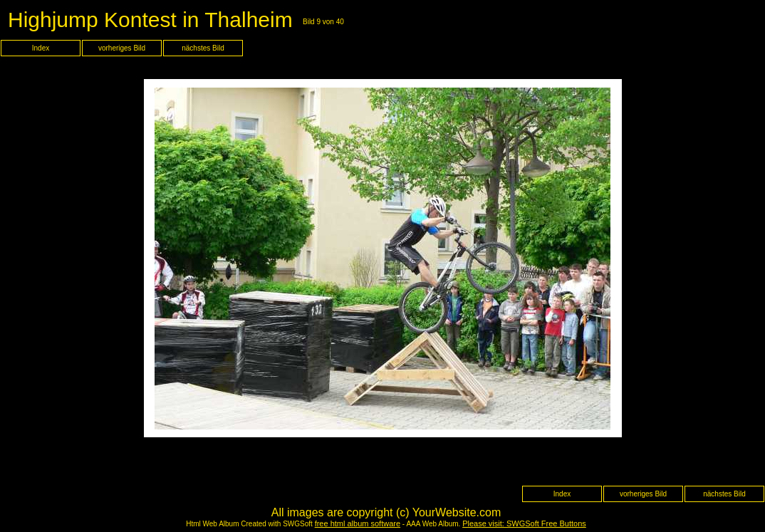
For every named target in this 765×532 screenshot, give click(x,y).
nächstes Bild (203, 48)
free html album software (358, 523)
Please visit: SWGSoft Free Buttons (524, 523)
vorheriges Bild (122, 48)
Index (41, 48)
